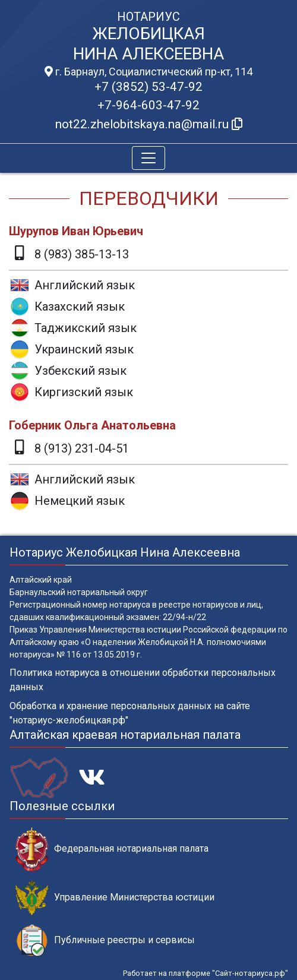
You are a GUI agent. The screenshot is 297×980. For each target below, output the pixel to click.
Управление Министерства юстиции (115, 898)
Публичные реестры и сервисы (105, 941)
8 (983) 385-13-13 (82, 254)
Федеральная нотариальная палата (112, 849)
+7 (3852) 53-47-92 (148, 87)
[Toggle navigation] (148, 158)
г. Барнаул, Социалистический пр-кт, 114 (148, 72)
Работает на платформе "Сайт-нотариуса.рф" (206, 973)
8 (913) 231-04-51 (82, 448)
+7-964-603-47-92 (148, 105)
